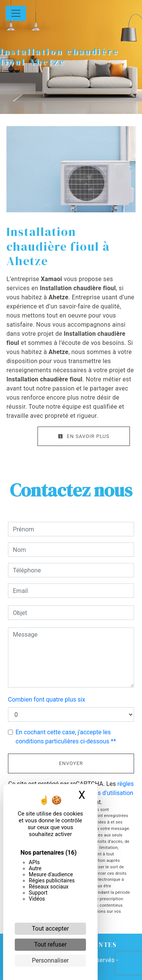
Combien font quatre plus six (47, 699)
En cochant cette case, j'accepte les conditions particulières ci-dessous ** (66, 737)
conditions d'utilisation (103, 793)
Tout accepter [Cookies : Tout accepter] (50, 929)
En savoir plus (84, 436)
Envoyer (71, 763)
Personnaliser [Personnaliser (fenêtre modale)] (50, 960)
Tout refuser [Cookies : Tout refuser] (50, 944)
